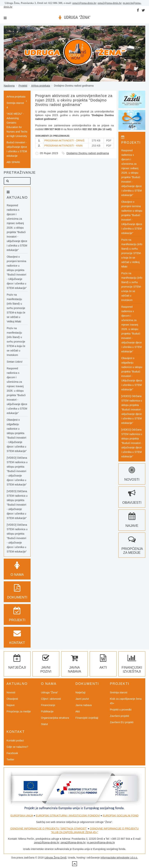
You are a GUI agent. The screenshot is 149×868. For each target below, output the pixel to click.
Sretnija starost (119, 692)
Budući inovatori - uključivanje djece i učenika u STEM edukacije (17, 149)
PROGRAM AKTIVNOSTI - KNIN (63, 146)
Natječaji (81, 692)
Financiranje (48, 705)
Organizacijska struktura (55, 718)
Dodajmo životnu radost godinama (88, 153)
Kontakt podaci (15, 740)
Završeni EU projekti (122, 722)
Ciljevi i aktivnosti (51, 699)
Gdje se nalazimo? (17, 747)
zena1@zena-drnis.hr (84, 3)
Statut (44, 724)
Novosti (11, 692)
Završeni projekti (119, 716)
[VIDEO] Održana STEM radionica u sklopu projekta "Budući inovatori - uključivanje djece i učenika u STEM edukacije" (17, 471)
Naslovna (9, 86)
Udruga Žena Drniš (55, 858)
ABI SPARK (13, 162)
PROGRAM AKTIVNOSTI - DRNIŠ (64, 141)
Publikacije (47, 711)
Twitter (10, 759)
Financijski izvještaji (132, 666)
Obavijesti (12, 699)
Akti (78, 711)
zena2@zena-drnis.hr (109, 3)
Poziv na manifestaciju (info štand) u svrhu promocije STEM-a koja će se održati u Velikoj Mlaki (16, 308)
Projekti (23, 86)
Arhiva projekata (41, 86)
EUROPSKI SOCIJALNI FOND (121, 816)
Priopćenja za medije (132, 547)
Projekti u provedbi (121, 710)
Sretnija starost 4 (15, 105)
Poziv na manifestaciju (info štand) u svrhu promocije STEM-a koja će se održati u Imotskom (16, 342)
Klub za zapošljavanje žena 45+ (126, 701)
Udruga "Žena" (50, 692)
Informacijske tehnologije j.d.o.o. (119, 858)
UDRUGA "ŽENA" (77, 17)
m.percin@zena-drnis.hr (101, 842)
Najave (11, 705)
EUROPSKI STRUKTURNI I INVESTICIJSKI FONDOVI (68, 816)
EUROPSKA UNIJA (22, 816)
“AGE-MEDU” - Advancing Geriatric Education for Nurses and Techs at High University (17, 125)
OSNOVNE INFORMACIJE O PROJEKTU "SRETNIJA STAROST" (49, 829)
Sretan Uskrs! (15, 362)
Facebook (12, 753)
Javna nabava (74, 666)
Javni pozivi (46, 666)
